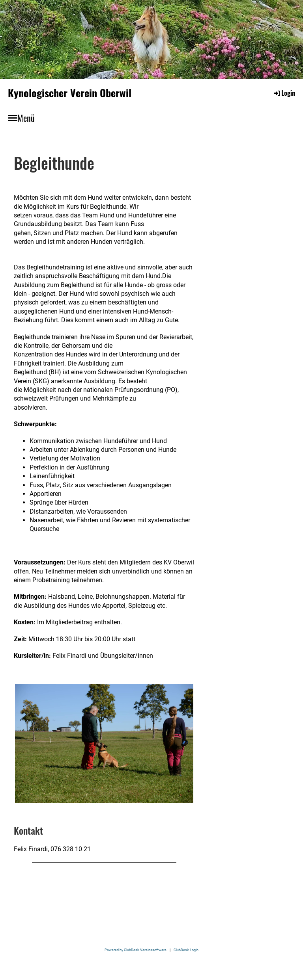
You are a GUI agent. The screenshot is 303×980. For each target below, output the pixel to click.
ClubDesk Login (186, 950)
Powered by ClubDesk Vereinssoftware (136, 950)
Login (284, 93)
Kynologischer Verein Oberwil (70, 93)
